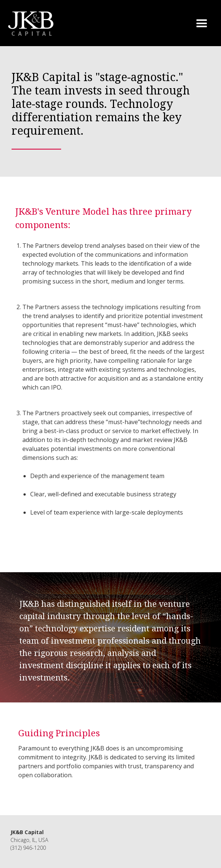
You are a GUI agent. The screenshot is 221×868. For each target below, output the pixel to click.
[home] (29, 24)
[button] (198, 24)
